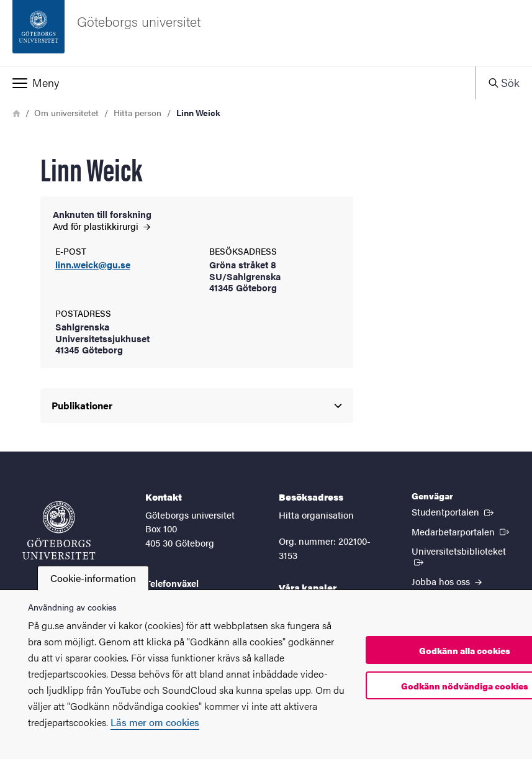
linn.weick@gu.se (93, 265)
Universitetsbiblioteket (466, 555)
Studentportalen (454, 511)
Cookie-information (93, 578)
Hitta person (138, 112)
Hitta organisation (316, 515)
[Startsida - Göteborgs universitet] (266, 33)
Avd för (101, 226)
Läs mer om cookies (155, 722)
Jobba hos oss (447, 581)
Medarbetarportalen (462, 531)
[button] (238, 83)
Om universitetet (66, 112)
